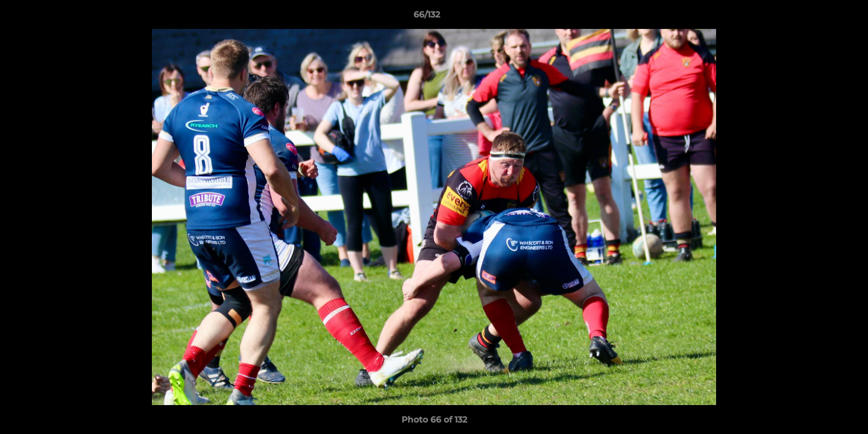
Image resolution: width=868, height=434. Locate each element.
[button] (817, 17)
